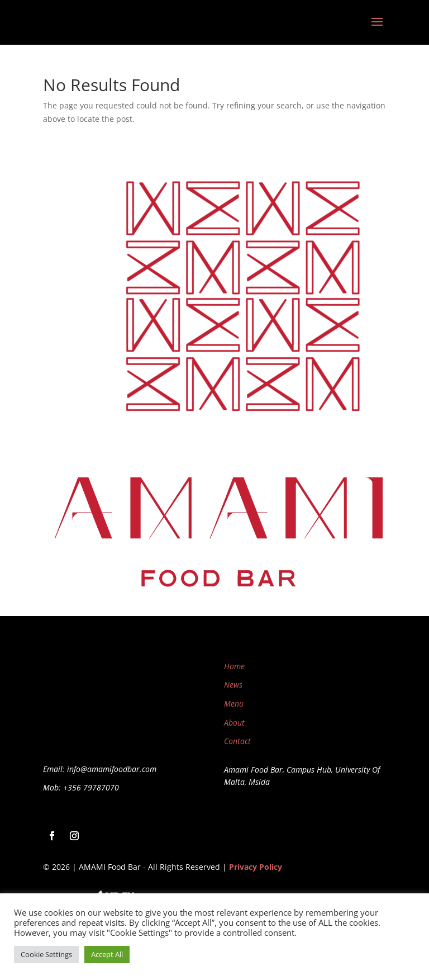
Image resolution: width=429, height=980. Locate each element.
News (233, 685)
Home (234, 666)
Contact (237, 741)
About (234, 723)
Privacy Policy (256, 867)
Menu (234, 704)
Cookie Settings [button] (46, 954)
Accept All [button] (107, 954)
